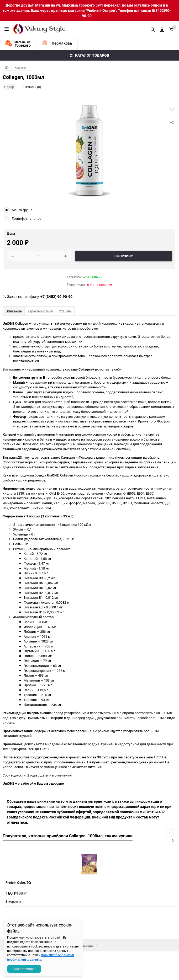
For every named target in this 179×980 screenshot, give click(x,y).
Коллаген (21, 68)
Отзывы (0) (32, 87)
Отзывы (65, 311)
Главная (7, 68)
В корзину (13, 901)
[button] (173, 841)
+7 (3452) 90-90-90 (56, 297)
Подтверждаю (24, 969)
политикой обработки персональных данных (41, 957)
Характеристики (40, 311)
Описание (14, 311)
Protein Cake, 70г (19, 882)
